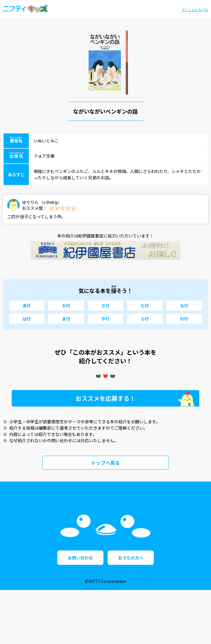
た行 (145, 306)
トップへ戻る (106, 463)
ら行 (145, 319)
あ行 (27, 306)
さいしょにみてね (195, 10)
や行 (106, 319)
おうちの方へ (131, 612)
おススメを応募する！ (106, 398)
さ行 (106, 306)
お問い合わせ (80, 612)
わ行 (184, 319)
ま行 (66, 319)
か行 (66, 306)
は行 (27, 319)
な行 (184, 306)
